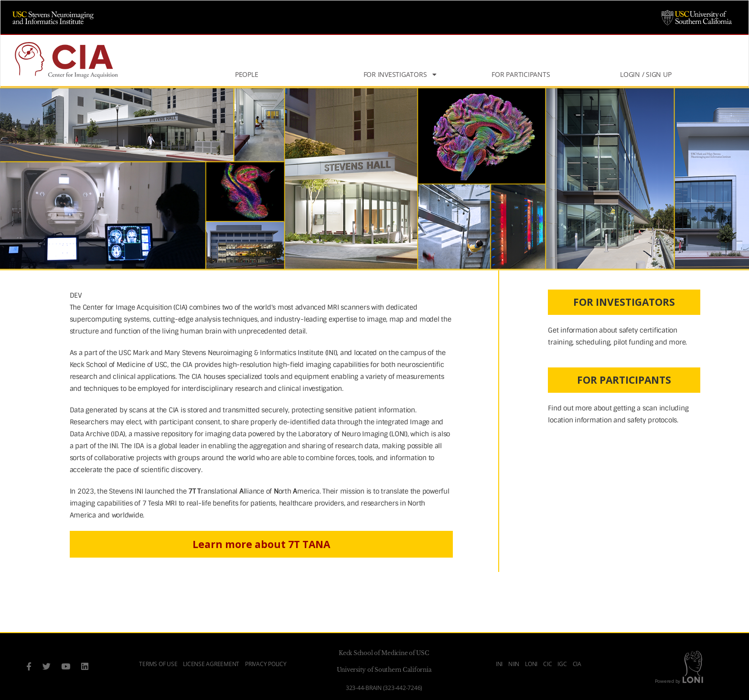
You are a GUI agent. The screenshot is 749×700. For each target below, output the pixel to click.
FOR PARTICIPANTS (624, 380)
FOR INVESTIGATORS (624, 302)
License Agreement (211, 664)
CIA (577, 664)
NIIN (514, 664)
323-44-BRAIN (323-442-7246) (384, 688)
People (247, 74)
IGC (562, 664)
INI (499, 664)
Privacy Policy (266, 664)
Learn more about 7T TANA (261, 544)
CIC (547, 664)
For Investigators (400, 74)
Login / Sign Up (646, 74)
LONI (531, 664)
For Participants (521, 74)
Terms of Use (158, 664)
